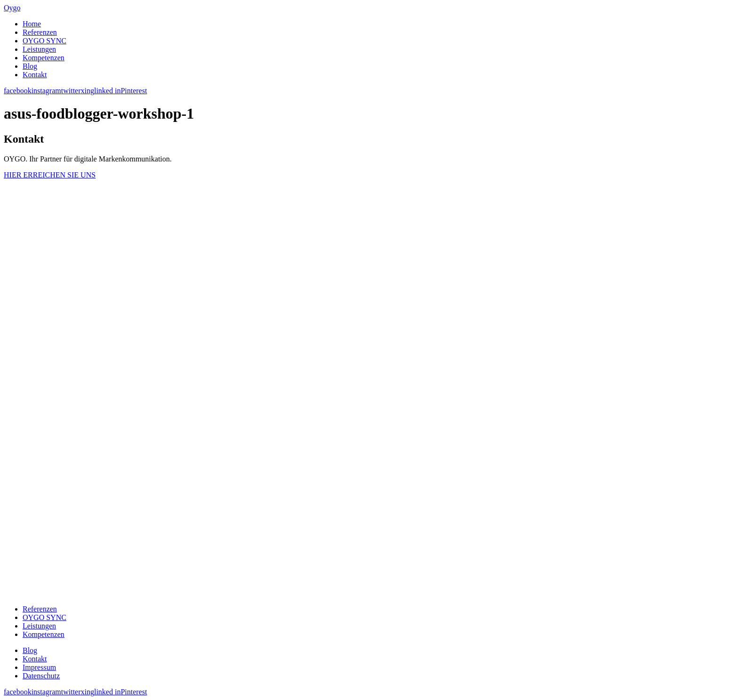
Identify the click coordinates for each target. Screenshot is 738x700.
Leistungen (39, 49)
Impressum (39, 667)
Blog (30, 66)
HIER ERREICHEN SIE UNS (50, 175)
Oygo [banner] (12, 8)
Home (32, 24)
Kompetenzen (44, 58)
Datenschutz (41, 676)
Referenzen (40, 32)
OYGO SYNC (44, 41)
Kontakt (35, 75)
